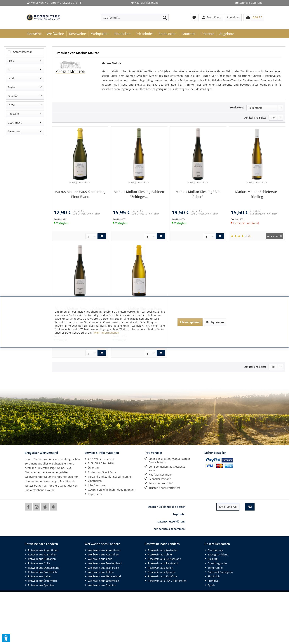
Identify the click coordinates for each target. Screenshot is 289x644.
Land (11, 78)
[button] (6, 638)
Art (10, 69)
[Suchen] (165, 17)
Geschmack (15, 123)
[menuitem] (135, 17)
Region (12, 87)
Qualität (13, 96)
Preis (11, 61)
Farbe (11, 105)
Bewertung (14, 131)
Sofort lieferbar (23, 52)
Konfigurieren (215, 322)
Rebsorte (13, 114)
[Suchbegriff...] (135, 17)
